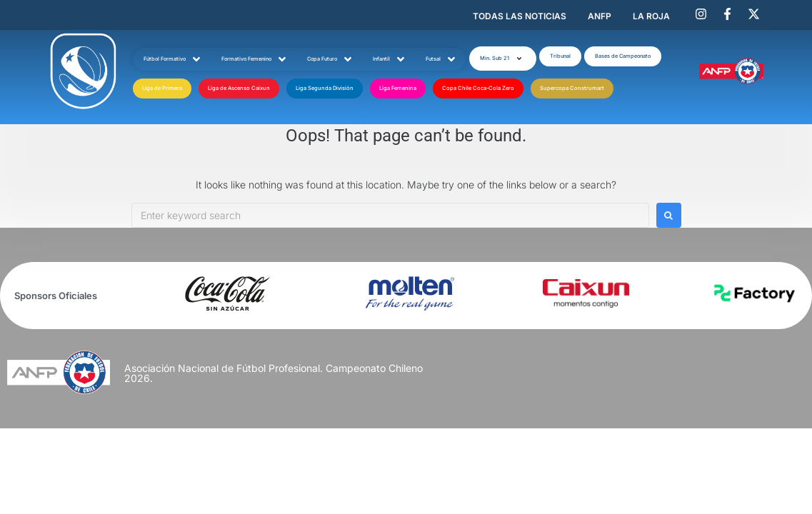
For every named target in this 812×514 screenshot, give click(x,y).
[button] (503, 59)
